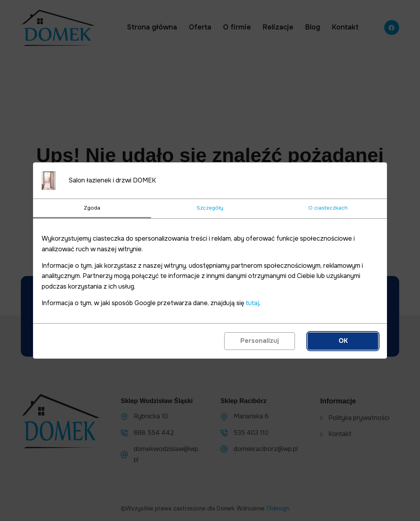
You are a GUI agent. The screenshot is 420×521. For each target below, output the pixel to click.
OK (343, 341)
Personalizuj (260, 341)
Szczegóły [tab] (210, 208)
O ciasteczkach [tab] (328, 208)
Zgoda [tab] (92, 208)
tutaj (252, 303)
